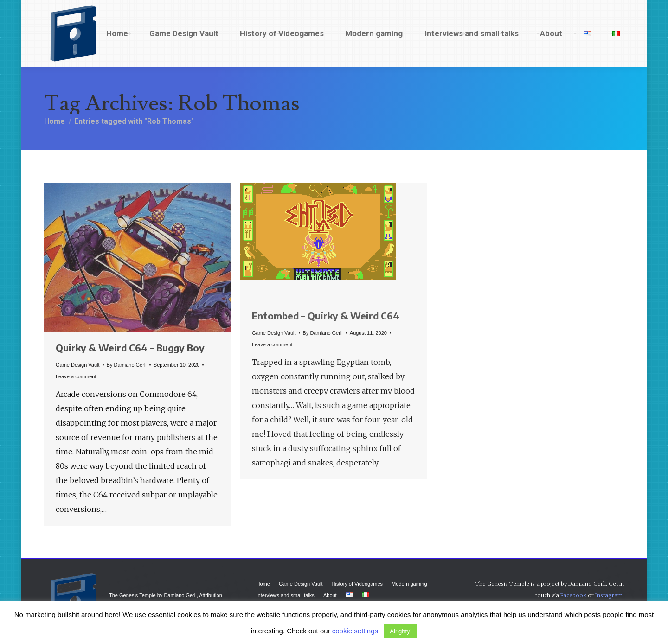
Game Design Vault (78, 365)
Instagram (609, 595)
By (127, 365)
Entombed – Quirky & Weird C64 (326, 316)
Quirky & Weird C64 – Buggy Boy (130, 348)
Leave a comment (76, 376)
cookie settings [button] (355, 631)
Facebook (573, 595)
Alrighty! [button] (401, 631)
